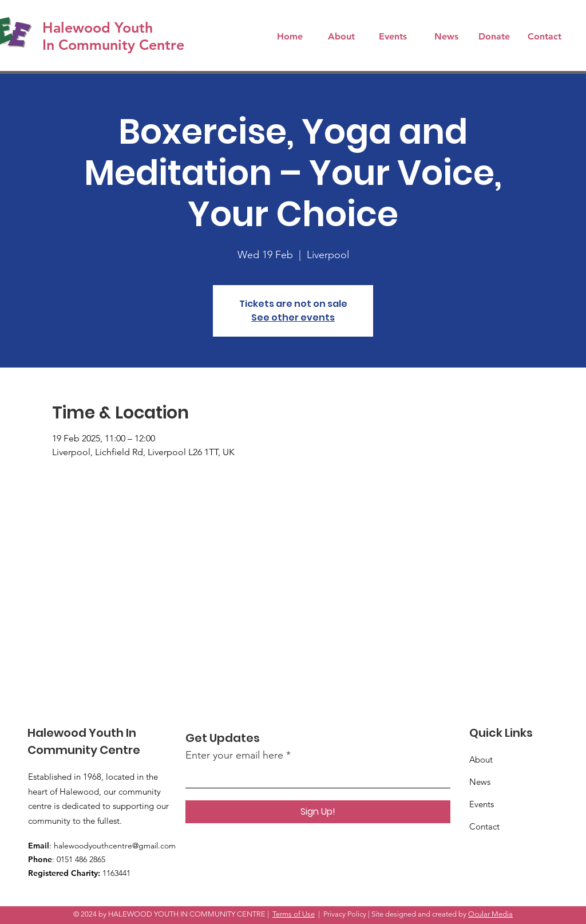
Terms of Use (294, 914)
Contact (484, 826)
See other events (293, 317)
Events (482, 804)
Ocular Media (490, 914)
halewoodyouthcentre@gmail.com (115, 846)
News (480, 782)
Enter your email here (234, 755)
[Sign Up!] (318, 812)
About (481, 759)
